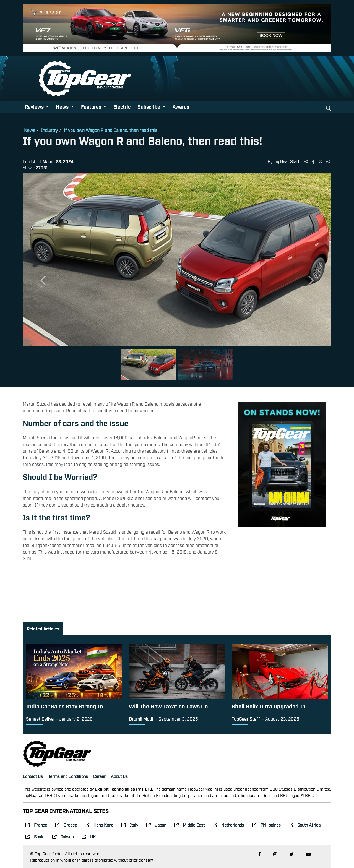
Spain (35, 836)
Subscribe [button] (149, 107)
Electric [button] (122, 107)
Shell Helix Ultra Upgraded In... (271, 706)
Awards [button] (181, 107)
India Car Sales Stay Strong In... (67, 706)
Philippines (266, 825)
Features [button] (92, 107)
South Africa (305, 825)
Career (99, 776)
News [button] (63, 107)
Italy (130, 825)
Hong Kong (99, 825)
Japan (156, 825)
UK (89, 836)
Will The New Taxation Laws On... (171, 706)
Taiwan (63, 836)
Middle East (189, 825)
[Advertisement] (282, 569)
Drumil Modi (141, 719)
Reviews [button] (35, 107)
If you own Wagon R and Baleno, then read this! (111, 130)
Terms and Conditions (68, 776)
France (36, 825)
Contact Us (33, 776)
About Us (119, 776)
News (30, 130)
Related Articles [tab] (43, 629)
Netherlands (228, 825)
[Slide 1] (149, 364)
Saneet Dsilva (40, 719)
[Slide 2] (205, 364)
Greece (66, 825)
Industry (49, 130)
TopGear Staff (287, 161)
